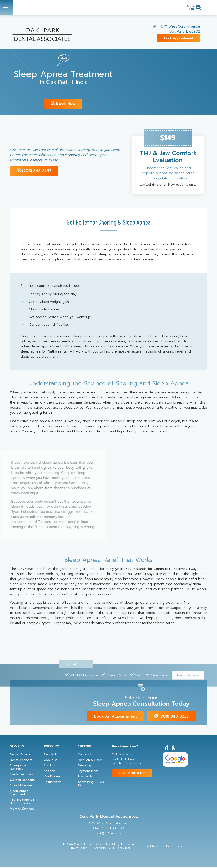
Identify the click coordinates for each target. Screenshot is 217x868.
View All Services (22, 810)
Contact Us (86, 756)
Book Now (63, 103)
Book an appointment (115, 718)
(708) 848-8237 (34, 171)
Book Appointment (179, 38)
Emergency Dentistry (18, 768)
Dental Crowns (20, 756)
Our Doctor (52, 778)
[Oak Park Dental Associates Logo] (105, 7)
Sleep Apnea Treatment (19, 794)
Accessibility (102, 849)
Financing (84, 767)
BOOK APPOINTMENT (132, 774)
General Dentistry (22, 781)
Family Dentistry (21, 776)
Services (50, 767)
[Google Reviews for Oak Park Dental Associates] (175, 761)
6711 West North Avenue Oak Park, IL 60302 (181, 29)
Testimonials (53, 783)
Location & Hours (90, 761)
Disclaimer (124, 849)
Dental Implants (21, 761)
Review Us (85, 778)
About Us (51, 761)
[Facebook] (165, 750)
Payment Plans (88, 772)
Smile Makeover (21, 787)
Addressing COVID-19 (92, 785)
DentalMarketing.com (170, 847)
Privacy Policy (78, 849)
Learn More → (188, 679)
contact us (38, 160)
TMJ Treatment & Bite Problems (23, 803)
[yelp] (174, 750)
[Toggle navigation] (6, 7)
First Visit (50, 756)
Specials (50, 772)
